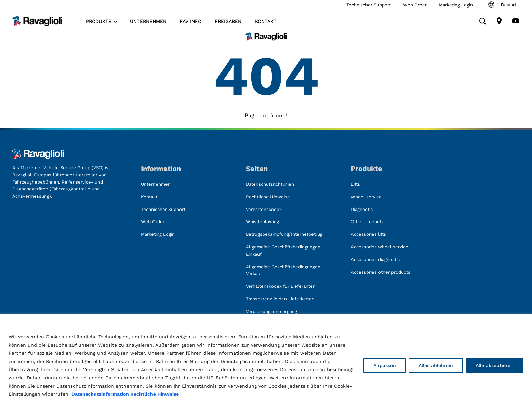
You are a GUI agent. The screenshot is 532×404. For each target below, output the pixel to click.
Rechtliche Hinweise (155, 394)
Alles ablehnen (436, 365)
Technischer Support (369, 5)
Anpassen (385, 365)
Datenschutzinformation (100, 394)
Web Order (415, 5)
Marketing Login (456, 5)
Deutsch (502, 5)
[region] (266, 359)
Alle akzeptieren (495, 365)
